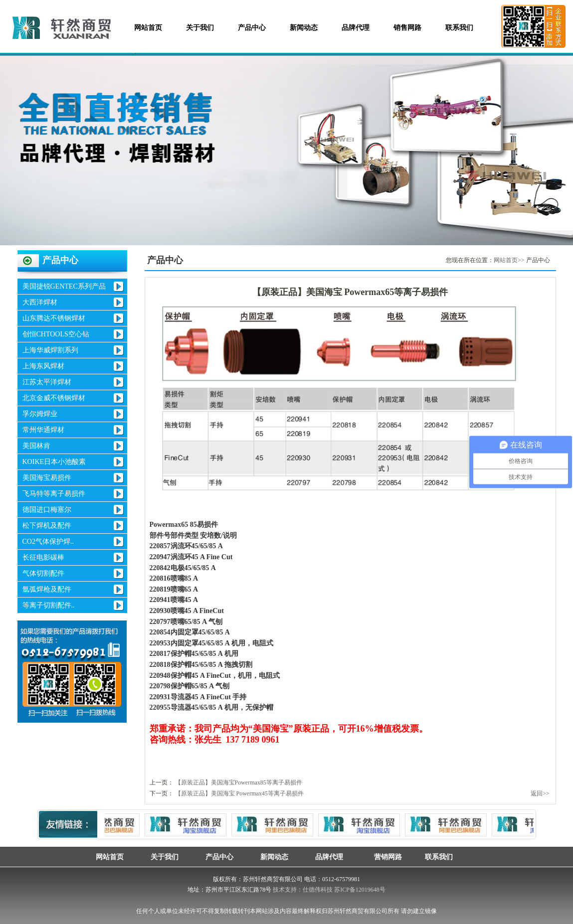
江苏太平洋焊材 (47, 382)
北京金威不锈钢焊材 (54, 398)
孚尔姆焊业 (40, 414)
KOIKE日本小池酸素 (54, 462)
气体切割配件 (43, 573)
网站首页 (148, 28)
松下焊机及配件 (47, 526)
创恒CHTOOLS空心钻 (56, 334)
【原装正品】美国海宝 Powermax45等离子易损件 (239, 793)
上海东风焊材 (43, 366)
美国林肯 (36, 446)
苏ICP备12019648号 (360, 890)
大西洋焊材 (40, 302)
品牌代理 (356, 28)
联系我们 (459, 28)
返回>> (540, 793)
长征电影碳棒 (43, 557)
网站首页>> (509, 260)
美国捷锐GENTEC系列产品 (64, 286)
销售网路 (407, 28)
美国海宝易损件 (47, 478)
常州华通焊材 (43, 430)
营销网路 (384, 857)
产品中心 (252, 28)
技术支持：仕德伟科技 (303, 890)
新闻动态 (304, 28)
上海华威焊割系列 (50, 350)
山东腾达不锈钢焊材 (54, 318)
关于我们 (200, 28)
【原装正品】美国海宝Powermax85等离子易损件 (239, 782)
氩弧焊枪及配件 (47, 589)
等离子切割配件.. (49, 605)
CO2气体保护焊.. (48, 541)
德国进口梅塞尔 (47, 510)
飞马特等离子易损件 (54, 494)
